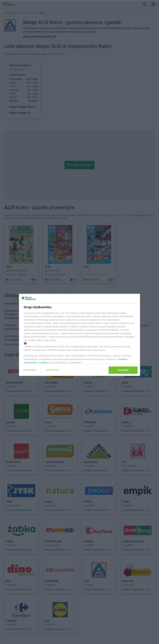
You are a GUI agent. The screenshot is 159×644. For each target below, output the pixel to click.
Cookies (43, 362)
